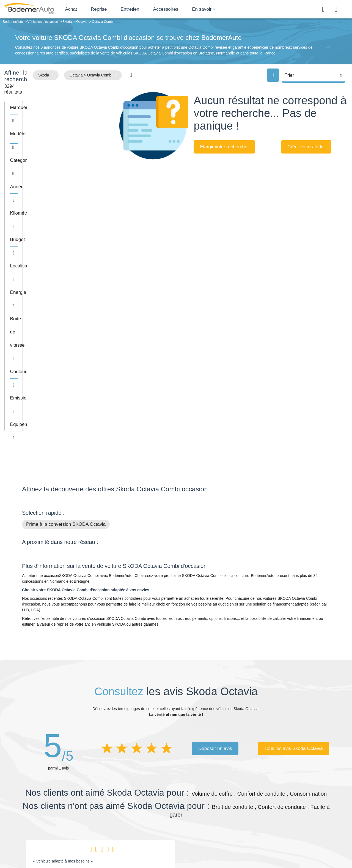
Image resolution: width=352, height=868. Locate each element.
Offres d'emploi (143, 820)
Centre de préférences (180, 845)
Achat (90, 9)
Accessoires (185, 9)
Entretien (149, 9)
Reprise (118, 9)
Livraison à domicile (286, 812)
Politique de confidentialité (268, 845)
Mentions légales (215, 845)
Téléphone (62, 796)
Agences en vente (285, 829)
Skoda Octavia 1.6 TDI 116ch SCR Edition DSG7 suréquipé (86, 673)
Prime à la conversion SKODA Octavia (66, 328)
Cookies (238, 845)
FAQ (134, 829)
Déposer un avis (215, 552)
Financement (141, 812)
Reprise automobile (286, 804)
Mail (32, 796)
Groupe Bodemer (145, 795)
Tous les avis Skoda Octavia (294, 552)
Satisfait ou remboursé (288, 795)
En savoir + (223, 9)
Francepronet (77, 845)
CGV (296, 845)
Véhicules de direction (218, 812)
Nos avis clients (38, 807)
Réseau (136, 804)
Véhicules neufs (213, 820)
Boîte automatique (215, 804)
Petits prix (208, 795)
